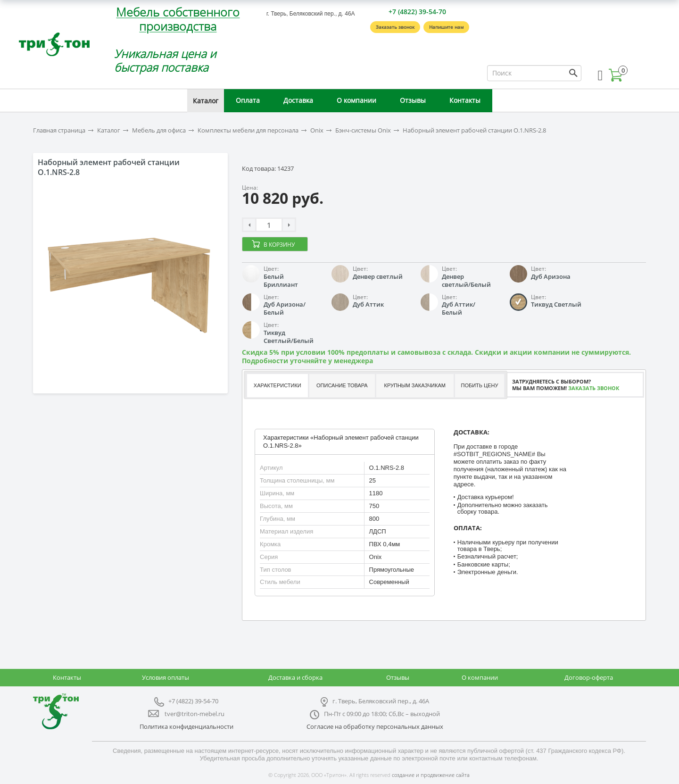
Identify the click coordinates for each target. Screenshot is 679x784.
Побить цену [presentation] (480, 385)
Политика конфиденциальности (186, 726)
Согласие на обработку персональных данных (375, 726)
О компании (356, 100)
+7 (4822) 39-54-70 (417, 12)
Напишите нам (446, 27)
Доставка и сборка (295, 677)
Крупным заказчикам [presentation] (414, 385)
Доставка (298, 100)
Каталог (206, 101)
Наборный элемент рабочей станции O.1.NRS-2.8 (474, 130)
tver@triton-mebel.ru (195, 714)
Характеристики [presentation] (277, 385)
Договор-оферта (589, 677)
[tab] (277, 386)
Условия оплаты (166, 677)
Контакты (465, 100)
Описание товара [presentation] (342, 385)
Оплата (248, 100)
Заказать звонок (395, 27)
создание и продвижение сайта (431, 775)
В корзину (279, 245)
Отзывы (413, 100)
